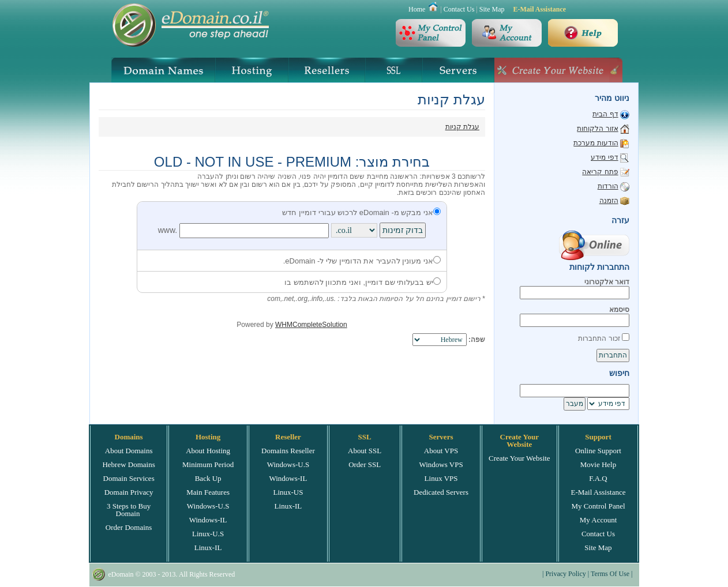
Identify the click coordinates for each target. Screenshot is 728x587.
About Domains (129, 451)
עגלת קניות (462, 127)
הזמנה (609, 201)
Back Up (208, 478)
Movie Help (598, 464)
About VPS (441, 451)
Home (417, 9)
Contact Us (459, 9)
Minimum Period (208, 464)
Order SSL (365, 464)
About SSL (365, 451)
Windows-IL (208, 520)
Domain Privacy (129, 492)
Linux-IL (208, 548)
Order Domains (129, 527)
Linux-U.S (208, 534)
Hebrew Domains (128, 464)
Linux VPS (441, 478)
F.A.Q (598, 478)
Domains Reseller (288, 451)
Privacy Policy (565, 574)
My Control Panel (598, 506)
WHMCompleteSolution (311, 325)
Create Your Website (519, 458)
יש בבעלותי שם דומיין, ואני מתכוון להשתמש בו (363, 282)
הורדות (608, 186)
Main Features (208, 492)
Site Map (492, 9)
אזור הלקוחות (597, 129)
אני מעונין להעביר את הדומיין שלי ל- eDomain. (362, 261)
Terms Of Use (610, 574)
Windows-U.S (208, 506)
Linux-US (288, 492)
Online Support (598, 451)
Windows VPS (441, 464)
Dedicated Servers (441, 492)
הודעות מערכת (596, 143)
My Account (598, 520)
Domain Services (129, 478)
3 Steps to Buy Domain (129, 510)
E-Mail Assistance (539, 9)
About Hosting (208, 451)
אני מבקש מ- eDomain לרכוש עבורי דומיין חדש (361, 212)
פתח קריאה (600, 172)
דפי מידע (604, 157)
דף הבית (605, 114)
